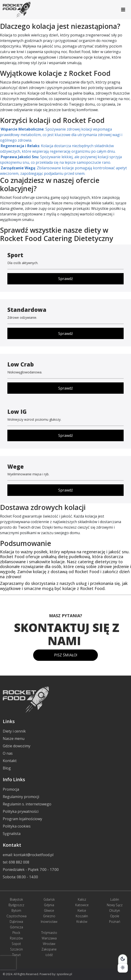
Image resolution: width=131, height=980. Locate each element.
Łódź (49, 955)
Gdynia (49, 905)
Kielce (82, 910)
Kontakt (10, 761)
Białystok (16, 899)
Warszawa (49, 938)
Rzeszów (16, 938)
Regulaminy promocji (21, 797)
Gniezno (49, 916)
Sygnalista (12, 834)
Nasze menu (14, 739)
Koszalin (82, 916)
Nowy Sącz (115, 905)
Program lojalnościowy (22, 819)
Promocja (11, 789)
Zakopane (49, 949)
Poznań (115, 922)
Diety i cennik (14, 731)
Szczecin (16, 949)
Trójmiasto (49, 933)
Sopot (16, 944)
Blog (7, 768)
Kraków (82, 922)
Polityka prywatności (21, 811)
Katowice (82, 905)
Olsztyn (115, 910)
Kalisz (82, 899)
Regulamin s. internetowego (27, 804)
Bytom (16, 910)
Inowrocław (49, 922)
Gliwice (49, 910)
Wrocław (49, 944)
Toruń (16, 955)
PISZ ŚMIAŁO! (66, 655)
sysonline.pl (64, 974)
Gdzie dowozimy (17, 746)
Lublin (115, 899)
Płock (16, 933)
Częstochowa (16, 916)
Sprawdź (66, 279)
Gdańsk (49, 899)
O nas (8, 753)
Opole (115, 916)
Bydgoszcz (16, 905)
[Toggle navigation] (123, 10)
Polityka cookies (17, 826)
